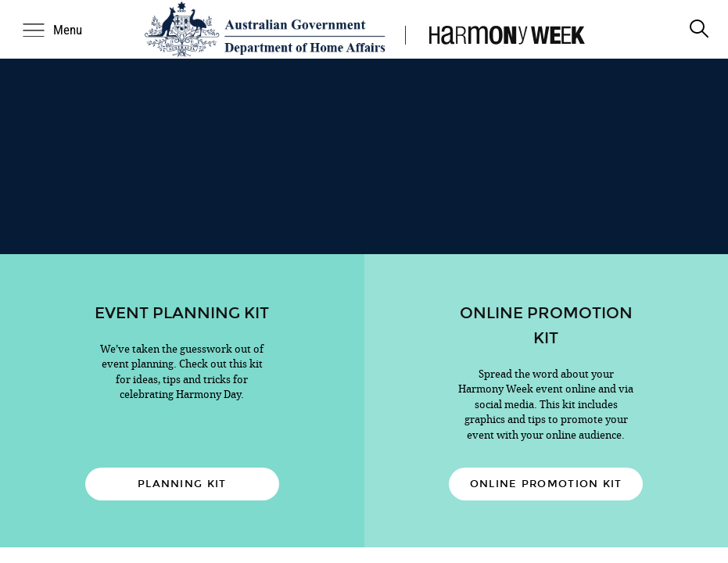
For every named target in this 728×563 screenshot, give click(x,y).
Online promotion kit (546, 484)
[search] (699, 29)
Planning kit (182, 484)
